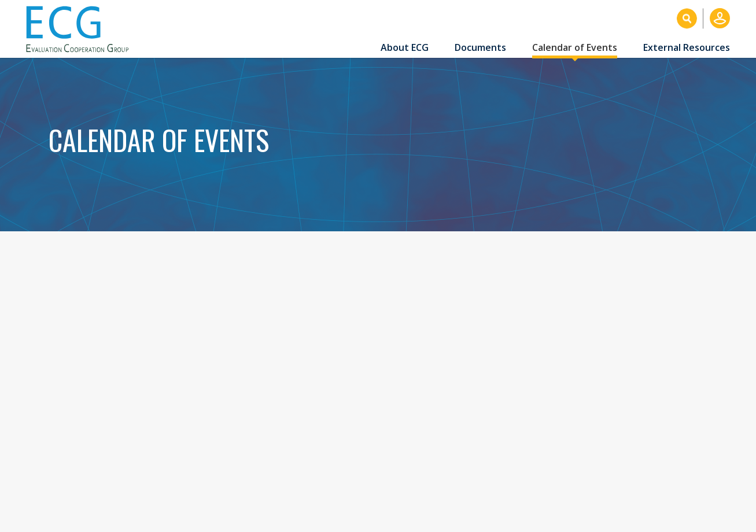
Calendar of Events (575, 47)
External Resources (687, 47)
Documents (480, 47)
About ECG (405, 47)
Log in (720, 18)
